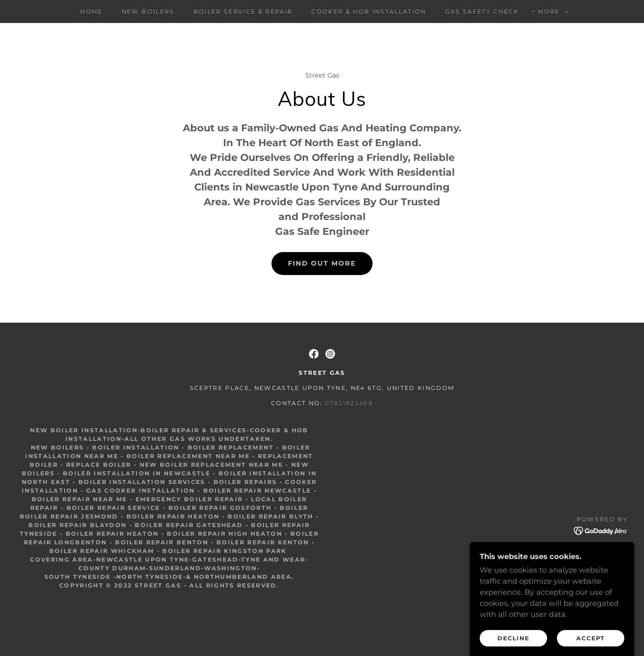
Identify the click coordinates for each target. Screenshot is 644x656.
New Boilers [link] (148, 11)
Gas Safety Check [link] (482, 11)
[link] (314, 354)
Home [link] (91, 11)
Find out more (322, 263)
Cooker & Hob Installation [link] (369, 11)
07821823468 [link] (349, 403)
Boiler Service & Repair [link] (243, 11)
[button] (551, 11)
